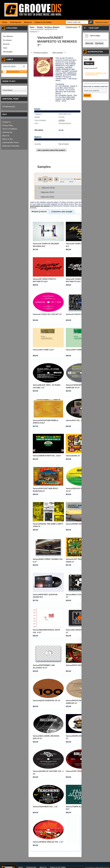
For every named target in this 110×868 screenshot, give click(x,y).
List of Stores (8, 90)
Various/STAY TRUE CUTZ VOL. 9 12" (81, 771)
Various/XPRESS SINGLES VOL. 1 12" (48, 842)
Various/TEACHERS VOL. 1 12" (45, 807)
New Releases (8, 36)
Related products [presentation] (39, 212)
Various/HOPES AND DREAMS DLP (80, 524)
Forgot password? (91, 68)
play (45, 179)
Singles (40, 27)
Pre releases (7, 40)
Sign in (88, 59)
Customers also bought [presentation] (62, 212)
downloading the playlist (40, 206)
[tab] (39, 212)
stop (56, 179)
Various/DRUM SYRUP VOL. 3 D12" (47, 456)
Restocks (6, 44)
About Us (6, 136)
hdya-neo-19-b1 (47, 192)
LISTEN (62, 120)
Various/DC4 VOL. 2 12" (75, 420)
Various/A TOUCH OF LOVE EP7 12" (47, 314)
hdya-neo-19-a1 (48, 188)
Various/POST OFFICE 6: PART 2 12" (81, 665)
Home (32, 27)
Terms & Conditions (10, 129)
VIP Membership (9, 107)
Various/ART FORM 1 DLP (43, 350)
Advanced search (102, 22)
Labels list (23, 72)
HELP (5, 114)
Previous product (39, 53)
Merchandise (8, 52)
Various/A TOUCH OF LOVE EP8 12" (80, 314)
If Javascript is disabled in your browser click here (96, 74)
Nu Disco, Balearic (52, 27)
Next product (59, 53)
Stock (5, 48)
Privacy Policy (8, 125)
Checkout (99, 43)
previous (40, 179)
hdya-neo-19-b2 (47, 197)
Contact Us (7, 122)
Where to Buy (8, 139)
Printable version (72, 27)
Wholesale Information (11, 146)
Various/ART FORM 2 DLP (76, 350)
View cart (89, 43)
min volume (75, 179)
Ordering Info (7, 132)
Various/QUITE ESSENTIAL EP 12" (47, 700)
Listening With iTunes (10, 142)
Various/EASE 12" (73, 456)
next (51, 179)
